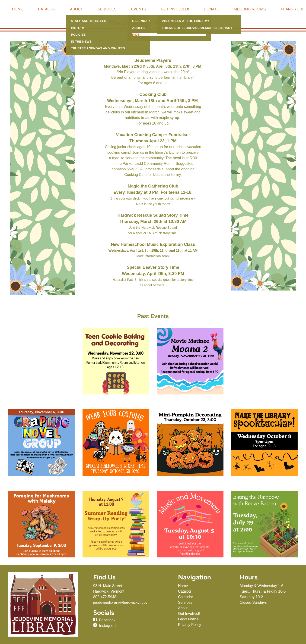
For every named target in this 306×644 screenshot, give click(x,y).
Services (107, 9)
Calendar (186, 597)
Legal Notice (188, 619)
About (76, 9)
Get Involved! (175, 9)
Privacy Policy (190, 625)
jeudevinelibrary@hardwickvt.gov (120, 602)
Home (18, 9)
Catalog (47, 9)
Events (139, 9)
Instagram (107, 626)
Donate (211, 9)
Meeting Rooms (250, 9)
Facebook (107, 620)
